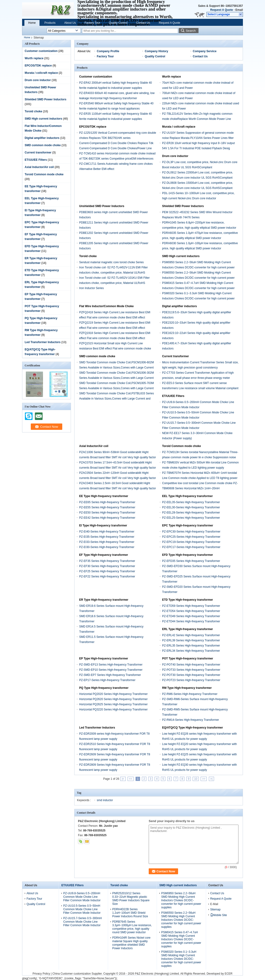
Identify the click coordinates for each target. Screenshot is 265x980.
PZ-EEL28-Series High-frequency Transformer (191, 513)
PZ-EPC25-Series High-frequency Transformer (191, 537)
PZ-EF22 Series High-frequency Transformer (107, 576)
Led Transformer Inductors (43, 342)
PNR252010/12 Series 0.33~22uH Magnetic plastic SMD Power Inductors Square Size (131, 899)
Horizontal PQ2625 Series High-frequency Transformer (113, 704)
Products (50, 23)
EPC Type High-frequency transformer (188, 525)
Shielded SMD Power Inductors (45, 99)
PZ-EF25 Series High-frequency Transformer (107, 571)
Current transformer (38, 153)
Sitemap (215, 909)
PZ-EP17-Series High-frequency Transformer (107, 680)
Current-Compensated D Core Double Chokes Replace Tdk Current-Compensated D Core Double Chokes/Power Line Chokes (116, 148)
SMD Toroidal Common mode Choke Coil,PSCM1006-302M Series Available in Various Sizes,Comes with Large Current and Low (117, 378)
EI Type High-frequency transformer (103, 525)
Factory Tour (92, 23)
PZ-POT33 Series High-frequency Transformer (191, 670)
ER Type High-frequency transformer (104, 600)
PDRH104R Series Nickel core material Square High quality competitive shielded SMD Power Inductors (131, 943)
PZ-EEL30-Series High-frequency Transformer (191, 507)
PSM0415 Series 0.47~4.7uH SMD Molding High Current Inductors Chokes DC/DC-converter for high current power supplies (198, 288)
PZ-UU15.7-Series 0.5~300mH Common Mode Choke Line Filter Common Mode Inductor (82, 922)
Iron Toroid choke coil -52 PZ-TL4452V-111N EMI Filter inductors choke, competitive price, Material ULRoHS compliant (113, 273)
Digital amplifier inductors (42, 138)
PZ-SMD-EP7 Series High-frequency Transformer (110, 675)
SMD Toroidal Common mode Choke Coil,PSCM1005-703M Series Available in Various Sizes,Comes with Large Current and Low (117, 388)
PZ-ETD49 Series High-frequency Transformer (191, 616)
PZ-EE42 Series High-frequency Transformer (107, 518)
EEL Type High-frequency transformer (187, 496)
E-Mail (214, 904)
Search (191, 31)
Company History (156, 51)
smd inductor (105, 800)
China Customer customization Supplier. (78, 974)
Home (32, 23)
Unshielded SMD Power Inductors (102, 206)
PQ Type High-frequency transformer (104, 688)
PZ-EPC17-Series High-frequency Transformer (191, 547)
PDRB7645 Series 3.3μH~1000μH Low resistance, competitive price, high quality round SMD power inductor (132, 927)
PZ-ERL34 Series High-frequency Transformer (191, 651)
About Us (70, 23)
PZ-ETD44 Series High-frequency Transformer (191, 621)
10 (196, 779)
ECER (228, 974)
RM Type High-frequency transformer (187, 688)
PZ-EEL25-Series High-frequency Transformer (191, 518)
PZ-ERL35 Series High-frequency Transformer (191, 646)
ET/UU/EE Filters (36, 160)
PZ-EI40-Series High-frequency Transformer (107, 532)
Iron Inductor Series (92, 288)
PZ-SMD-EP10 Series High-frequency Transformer (111, 670)
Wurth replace (34, 58)
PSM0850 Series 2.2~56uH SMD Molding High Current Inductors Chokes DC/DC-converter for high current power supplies (198, 267)
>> (204, 779)
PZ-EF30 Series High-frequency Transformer (107, 566)
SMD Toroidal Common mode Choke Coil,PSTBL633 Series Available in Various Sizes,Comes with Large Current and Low (117, 399)
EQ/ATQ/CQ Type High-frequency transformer (193, 728)
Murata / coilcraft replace (41, 73)
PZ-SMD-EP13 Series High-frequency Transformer (111, 665)
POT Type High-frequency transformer (188, 659)
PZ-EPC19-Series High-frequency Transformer (191, 542)
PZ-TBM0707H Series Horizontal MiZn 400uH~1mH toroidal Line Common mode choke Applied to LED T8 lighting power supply (200, 478)
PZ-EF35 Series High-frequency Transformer (107, 561)
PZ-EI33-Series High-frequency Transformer (107, 542)
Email (239, 10)
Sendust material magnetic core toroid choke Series (111, 262)
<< (131, 779)
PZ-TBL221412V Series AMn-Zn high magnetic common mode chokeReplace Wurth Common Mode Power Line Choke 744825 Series (197, 119)
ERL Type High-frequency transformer (187, 629)
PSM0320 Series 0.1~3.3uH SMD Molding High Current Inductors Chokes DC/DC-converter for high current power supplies (198, 298)
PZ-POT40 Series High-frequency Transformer (191, 665)
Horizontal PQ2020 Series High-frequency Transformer (113, 694)
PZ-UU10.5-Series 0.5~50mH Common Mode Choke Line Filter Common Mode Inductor (82, 909)
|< (123, 779)
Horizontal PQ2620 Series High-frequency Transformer (113, 699)
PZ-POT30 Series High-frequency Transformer (191, 675)
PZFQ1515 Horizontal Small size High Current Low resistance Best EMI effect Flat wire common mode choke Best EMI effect (115, 349)
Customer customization (41, 51)
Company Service (205, 51)
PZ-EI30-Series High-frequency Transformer (107, 547)
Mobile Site (219, 915)
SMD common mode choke (43, 145)
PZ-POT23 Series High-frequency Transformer (191, 680)
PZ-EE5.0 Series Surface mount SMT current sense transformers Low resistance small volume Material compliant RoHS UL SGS (200, 388)
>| (211, 779)
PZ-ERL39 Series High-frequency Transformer (191, 640)
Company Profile (108, 51)
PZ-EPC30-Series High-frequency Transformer (191, 532)
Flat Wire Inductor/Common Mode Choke (106, 306)
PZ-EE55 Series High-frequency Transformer (107, 507)
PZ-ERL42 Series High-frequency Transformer (191, 635)
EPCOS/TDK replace (38, 66)
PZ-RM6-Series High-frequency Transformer (190, 694)
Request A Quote (222, 10)
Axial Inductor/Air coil (39, 167)
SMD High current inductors (43, 119)
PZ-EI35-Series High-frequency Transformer (107, 537)
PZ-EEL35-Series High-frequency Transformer (191, 502)
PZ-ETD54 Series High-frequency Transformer (191, 611)
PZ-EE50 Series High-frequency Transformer (107, 513)
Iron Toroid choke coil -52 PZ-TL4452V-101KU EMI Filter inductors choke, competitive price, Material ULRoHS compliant (114, 283)
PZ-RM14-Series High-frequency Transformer (191, 720)
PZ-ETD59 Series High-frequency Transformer (191, 606)
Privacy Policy (41, 974)
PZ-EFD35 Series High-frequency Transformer (191, 561)
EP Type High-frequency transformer (104, 659)
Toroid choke (33, 111)
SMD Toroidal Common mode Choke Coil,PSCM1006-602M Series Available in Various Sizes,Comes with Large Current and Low (117, 368)
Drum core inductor (38, 80)
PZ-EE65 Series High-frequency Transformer (107, 502)
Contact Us (143, 23)
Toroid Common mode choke (44, 174)
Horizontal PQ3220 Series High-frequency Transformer (113, 710)
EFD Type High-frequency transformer (187, 555)
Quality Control (118, 23)
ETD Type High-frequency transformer (187, 600)
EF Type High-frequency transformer (104, 555)
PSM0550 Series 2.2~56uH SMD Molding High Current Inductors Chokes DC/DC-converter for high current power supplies (198, 278)
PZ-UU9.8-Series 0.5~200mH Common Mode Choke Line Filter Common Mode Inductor (82, 897)
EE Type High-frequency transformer (104, 496)
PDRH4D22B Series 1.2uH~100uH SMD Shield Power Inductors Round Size (130, 913)
